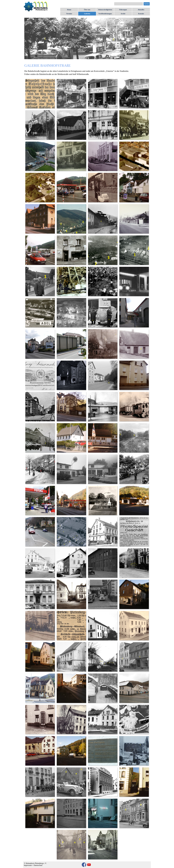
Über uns (87, 10)
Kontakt (141, 14)
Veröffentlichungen (105, 14)
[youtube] (89, 865)
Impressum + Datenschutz (33, 865)
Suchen (147, 4)
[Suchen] (129, 4)
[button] (40, 94)
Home (69, 10)
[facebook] (84, 865)
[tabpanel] (87, 69)
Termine (69, 14)
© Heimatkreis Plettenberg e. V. (35, 863)
